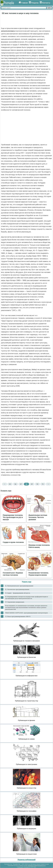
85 (10, 484)
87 (21, 484)
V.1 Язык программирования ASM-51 (18, 616)
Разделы (35, 3)
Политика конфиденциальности (37, 866)
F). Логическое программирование (17, 589)
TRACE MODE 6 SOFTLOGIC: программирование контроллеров (26, 613)
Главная (24, 3)
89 (32, 484)
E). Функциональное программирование (19, 586)
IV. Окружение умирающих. (15, 602)
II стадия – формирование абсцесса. (18, 593)
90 (37, 484)
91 (43, 484)
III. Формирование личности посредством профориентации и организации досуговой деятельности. (27, 597)
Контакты (46, 3)
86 (15, 484)
